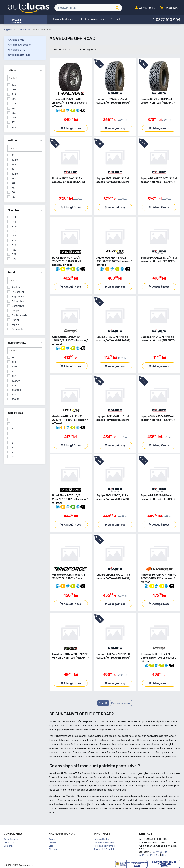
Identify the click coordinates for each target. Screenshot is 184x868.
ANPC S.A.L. (153, 855)
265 (14, 117)
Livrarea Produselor (104, 842)
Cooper (16, 310)
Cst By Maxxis (19, 315)
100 (14, 362)
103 (14, 385)
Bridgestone (19, 301)
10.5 (14, 155)
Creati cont (10, 842)
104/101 (16, 399)
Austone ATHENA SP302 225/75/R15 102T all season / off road (70, 420)
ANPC (142, 855)
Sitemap (53, 849)
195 (14, 85)
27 (13, 122)
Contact (53, 842)
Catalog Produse (16, 20)
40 (13, 183)
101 (14, 371)
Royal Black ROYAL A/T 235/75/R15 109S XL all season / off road (67, 261)
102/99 (16, 381)
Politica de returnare (105, 846)
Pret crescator (61, 49)
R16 (14, 231)
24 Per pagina (86, 49)
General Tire (18, 329)
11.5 (14, 164)
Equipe (16, 324)
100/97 (16, 367)
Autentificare (11, 839)
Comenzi (8, 846)
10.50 (15, 160)
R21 (14, 254)
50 (13, 192)
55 (13, 197)
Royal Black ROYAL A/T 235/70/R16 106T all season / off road (70, 499)
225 (14, 99)
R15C (15, 226)
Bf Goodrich (18, 292)
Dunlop (16, 320)
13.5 (14, 178)
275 (14, 127)
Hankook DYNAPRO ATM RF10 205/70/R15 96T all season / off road (158, 578)
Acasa (52, 839)
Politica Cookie (102, 839)
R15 (14, 222)
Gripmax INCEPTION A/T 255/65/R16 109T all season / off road (159, 658)
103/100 (16, 390)
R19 (14, 245)
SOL (164, 855)
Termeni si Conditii (104, 849)
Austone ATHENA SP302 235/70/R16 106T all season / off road (114, 261)
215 (14, 94)
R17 (14, 236)
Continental (18, 306)
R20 (14, 250)
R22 (14, 259)
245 (14, 108)
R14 (14, 217)
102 (14, 376)
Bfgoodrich (18, 297)
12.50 (15, 174)
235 (14, 104)
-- (13, 357)
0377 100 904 (168, 20)
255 (14, 113)
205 (14, 90)
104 (14, 395)
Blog (51, 846)
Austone (16, 287)
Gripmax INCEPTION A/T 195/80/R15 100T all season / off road (70, 341)
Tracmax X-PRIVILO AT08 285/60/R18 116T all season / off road (70, 103)
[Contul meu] (145, 8)
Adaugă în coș (72, 128)
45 (13, 188)
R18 (14, 240)
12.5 (14, 169)
